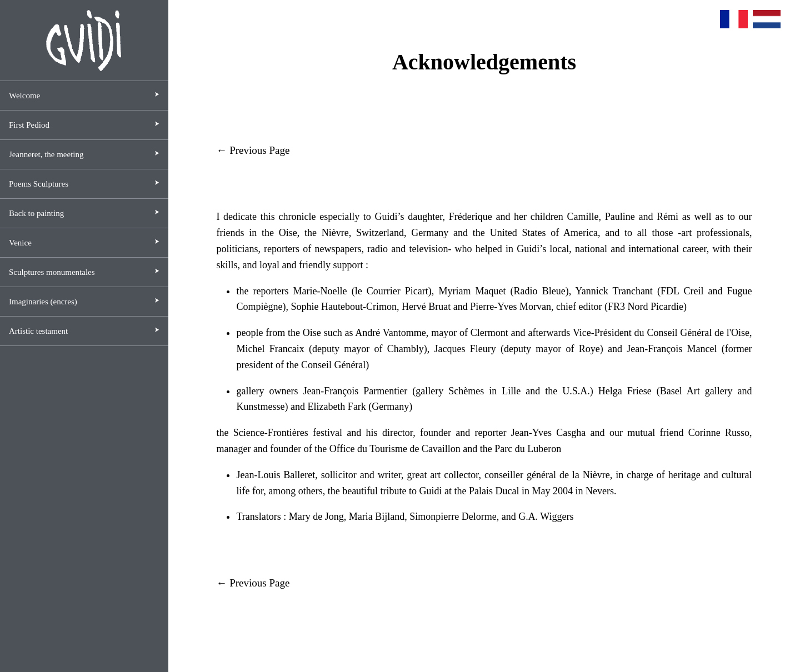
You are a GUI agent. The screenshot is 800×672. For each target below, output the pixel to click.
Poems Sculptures (39, 184)
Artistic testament (38, 331)
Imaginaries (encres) (43, 302)
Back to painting (36, 213)
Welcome (24, 96)
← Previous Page (253, 150)
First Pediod (29, 125)
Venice (20, 243)
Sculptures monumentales (52, 272)
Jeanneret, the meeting (46, 154)
